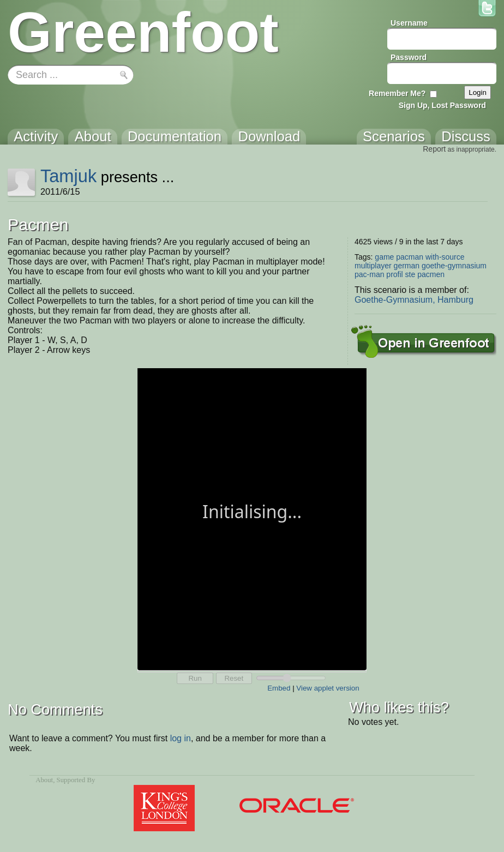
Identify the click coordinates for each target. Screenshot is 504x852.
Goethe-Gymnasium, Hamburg (414, 300)
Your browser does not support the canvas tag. (252, 518)
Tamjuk (68, 176)
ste (410, 274)
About (44, 780)
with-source (445, 257)
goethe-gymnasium (454, 266)
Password (409, 57)
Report (434, 149)
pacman (410, 257)
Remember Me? (397, 93)
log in (181, 738)
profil (394, 274)
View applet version (328, 688)
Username (409, 23)
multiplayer (373, 266)
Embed (279, 688)
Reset (234, 678)
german (407, 266)
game (384, 257)
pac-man (369, 274)
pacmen (431, 274)
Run (195, 678)
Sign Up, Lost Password (442, 105)
